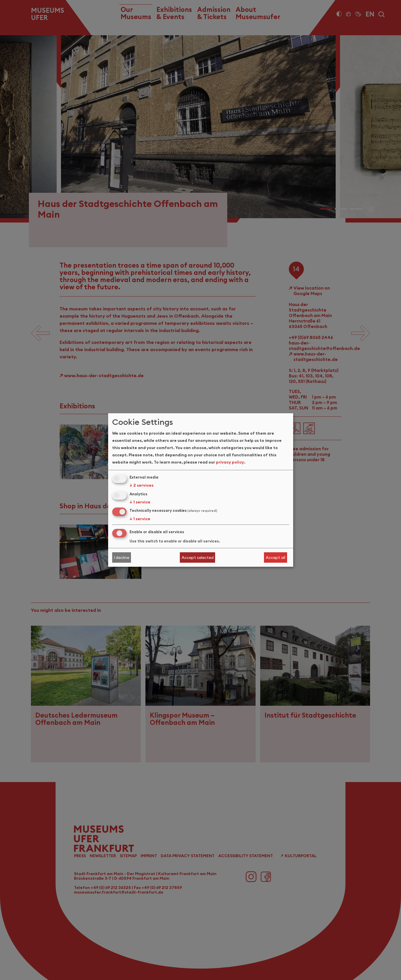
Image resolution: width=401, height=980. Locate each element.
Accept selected (198, 557)
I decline (121, 557)
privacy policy (230, 462)
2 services (142, 485)
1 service (140, 502)
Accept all (276, 557)
